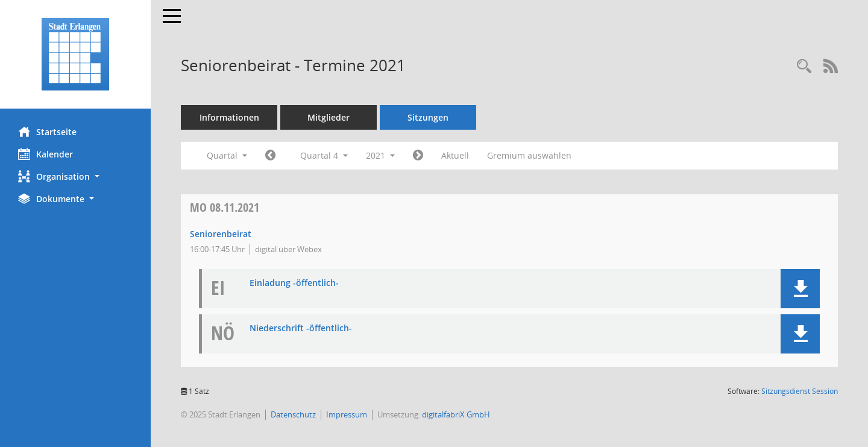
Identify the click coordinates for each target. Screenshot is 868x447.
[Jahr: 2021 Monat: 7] (270, 156)
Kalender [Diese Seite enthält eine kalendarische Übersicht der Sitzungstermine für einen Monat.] (46, 154)
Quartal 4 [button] (324, 155)
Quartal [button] (227, 155)
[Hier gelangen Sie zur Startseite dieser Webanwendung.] (75, 54)
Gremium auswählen (529, 155)
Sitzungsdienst (800, 391)
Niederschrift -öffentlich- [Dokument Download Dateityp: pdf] (301, 328)
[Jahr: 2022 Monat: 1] (418, 156)
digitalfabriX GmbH (456, 414)
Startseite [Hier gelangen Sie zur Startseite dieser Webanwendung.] (47, 132)
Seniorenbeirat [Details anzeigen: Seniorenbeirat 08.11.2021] (221, 234)
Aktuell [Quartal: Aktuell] (455, 155)
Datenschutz (293, 414)
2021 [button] (380, 155)
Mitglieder (329, 117)
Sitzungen (428, 117)
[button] (75, 176)
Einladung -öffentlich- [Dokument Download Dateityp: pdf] (294, 283)
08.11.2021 (225, 207)
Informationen (229, 117)
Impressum (347, 414)
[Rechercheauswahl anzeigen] (804, 67)
